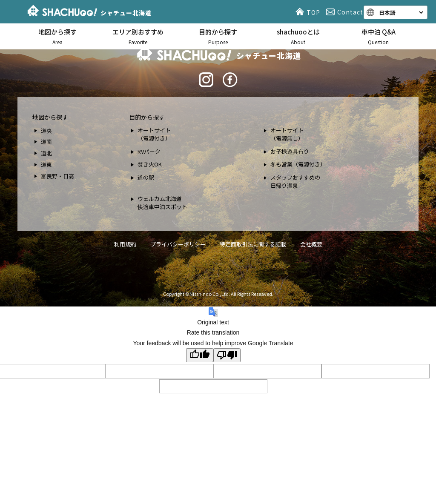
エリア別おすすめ (138, 37)
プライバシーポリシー (178, 244)
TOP (309, 12)
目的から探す (218, 37)
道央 (46, 130)
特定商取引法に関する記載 (253, 244)
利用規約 (125, 244)
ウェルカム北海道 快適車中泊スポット (162, 203)
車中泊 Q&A (379, 37)
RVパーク (149, 151)
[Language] (400, 12)
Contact (346, 12)
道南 (46, 142)
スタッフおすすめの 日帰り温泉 (295, 182)
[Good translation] (200, 355)
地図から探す (57, 37)
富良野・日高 (57, 176)
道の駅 (146, 177)
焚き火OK (150, 164)
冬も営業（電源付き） (298, 164)
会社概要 (311, 244)
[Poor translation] (227, 355)
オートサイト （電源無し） (287, 134)
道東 (46, 165)
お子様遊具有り (290, 151)
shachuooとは (298, 37)
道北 (46, 153)
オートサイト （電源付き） (154, 134)
